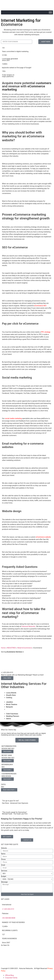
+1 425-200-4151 (8, 909)
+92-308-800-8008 (9, 918)
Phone (3, 859)
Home (3, 648)
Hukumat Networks (28, 626)
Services (4, 871)
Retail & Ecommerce (25, 648)
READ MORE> (7, 752)
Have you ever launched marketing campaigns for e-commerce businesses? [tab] (24, 578)
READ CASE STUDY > (9, 790)
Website (4, 848)
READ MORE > (8, 761)
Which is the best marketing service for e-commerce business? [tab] (24, 571)
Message (4, 882)
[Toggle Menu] (50, 12)
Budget (4, 876)
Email (3, 865)
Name (3, 854)
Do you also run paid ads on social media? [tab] (17, 586)
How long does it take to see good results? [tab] (17, 584)
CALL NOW (7, 678)
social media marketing (13, 418)
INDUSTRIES (11, 648)
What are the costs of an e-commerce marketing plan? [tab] (21, 581)
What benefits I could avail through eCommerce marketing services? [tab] (26, 574)
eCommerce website (43, 537)
